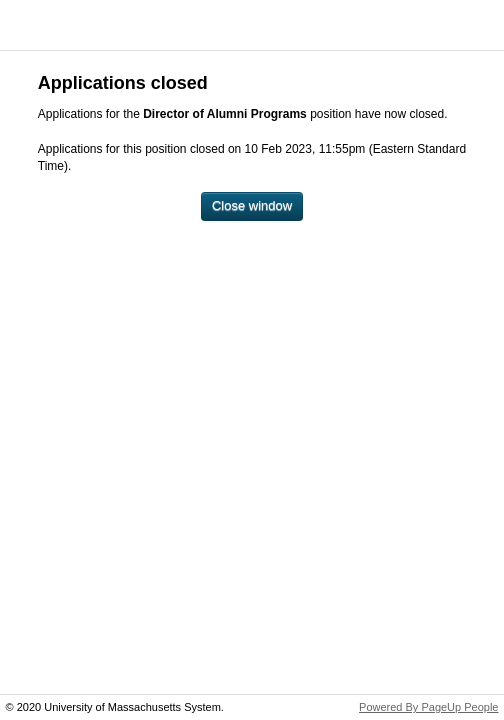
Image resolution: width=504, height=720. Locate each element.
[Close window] (252, 206)
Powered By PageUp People (428, 707)
